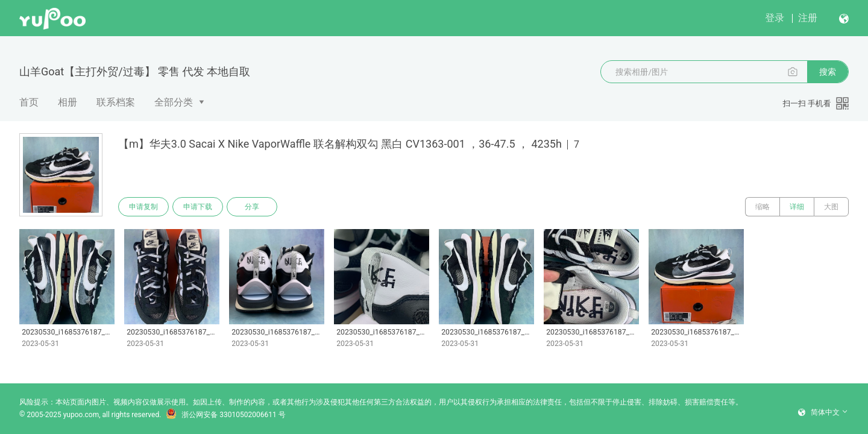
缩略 (763, 207)
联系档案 (116, 102)
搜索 (828, 72)
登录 (775, 18)
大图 (831, 207)
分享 (252, 207)
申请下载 (198, 207)
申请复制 (143, 207)
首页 (29, 102)
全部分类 (174, 102)
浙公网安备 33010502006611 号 (225, 415)
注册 (808, 18)
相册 (68, 102)
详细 (797, 207)
